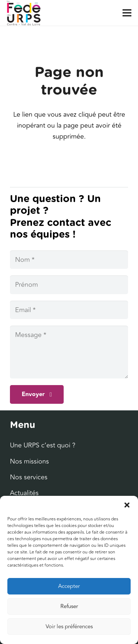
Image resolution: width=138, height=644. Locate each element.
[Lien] (24, 13)
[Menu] (127, 13)
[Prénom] (69, 285)
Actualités (24, 493)
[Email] (69, 310)
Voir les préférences (69, 627)
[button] (127, 505)
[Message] (69, 352)
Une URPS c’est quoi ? (43, 445)
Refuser (69, 606)
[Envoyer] (37, 394)
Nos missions (29, 461)
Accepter (69, 586)
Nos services (29, 477)
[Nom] (69, 260)
